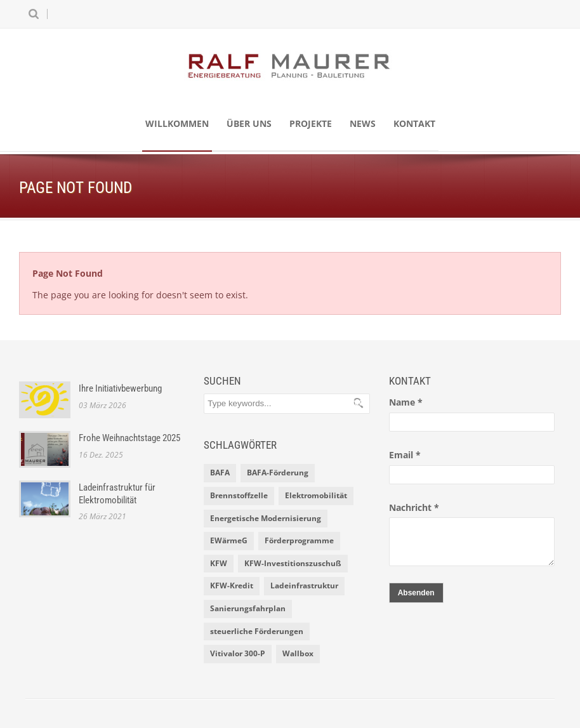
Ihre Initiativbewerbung (120, 388)
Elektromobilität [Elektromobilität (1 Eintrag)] (316, 495)
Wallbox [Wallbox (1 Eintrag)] (298, 653)
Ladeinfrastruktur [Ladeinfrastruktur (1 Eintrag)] (304, 586)
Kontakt (414, 123)
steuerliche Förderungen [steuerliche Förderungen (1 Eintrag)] (257, 631)
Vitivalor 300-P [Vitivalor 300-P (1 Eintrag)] (238, 653)
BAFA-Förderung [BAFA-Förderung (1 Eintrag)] (278, 473)
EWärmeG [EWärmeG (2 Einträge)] (229, 540)
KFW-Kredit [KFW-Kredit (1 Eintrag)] (232, 586)
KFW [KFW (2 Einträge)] (219, 563)
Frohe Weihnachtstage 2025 (129, 438)
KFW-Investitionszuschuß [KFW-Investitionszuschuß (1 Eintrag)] (293, 563)
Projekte (311, 123)
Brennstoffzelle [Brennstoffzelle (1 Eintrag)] (239, 495)
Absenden (416, 593)
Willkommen (177, 123)
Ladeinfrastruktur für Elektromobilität (117, 494)
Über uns (249, 123)
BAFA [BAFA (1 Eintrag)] (220, 473)
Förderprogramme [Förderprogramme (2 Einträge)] (299, 540)
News (363, 123)
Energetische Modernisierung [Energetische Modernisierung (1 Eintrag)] (266, 518)
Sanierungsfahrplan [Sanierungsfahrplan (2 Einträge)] (248, 608)
